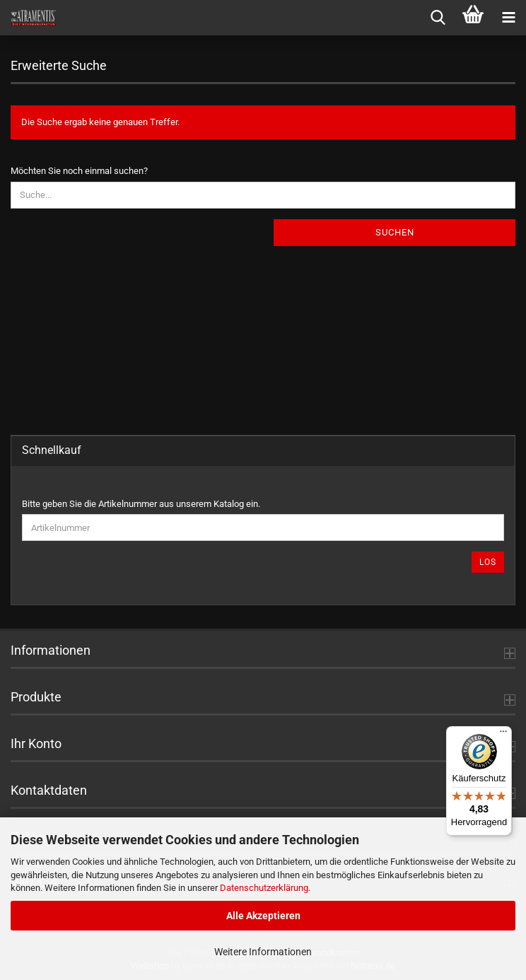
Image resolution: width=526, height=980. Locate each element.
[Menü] (503, 735)
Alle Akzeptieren (263, 916)
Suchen (395, 232)
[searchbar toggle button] (438, 18)
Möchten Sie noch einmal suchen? (79, 171)
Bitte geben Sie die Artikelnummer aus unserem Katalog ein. (141, 504)
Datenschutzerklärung (264, 888)
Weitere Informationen (263, 952)
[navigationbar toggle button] (508, 18)
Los (488, 562)
